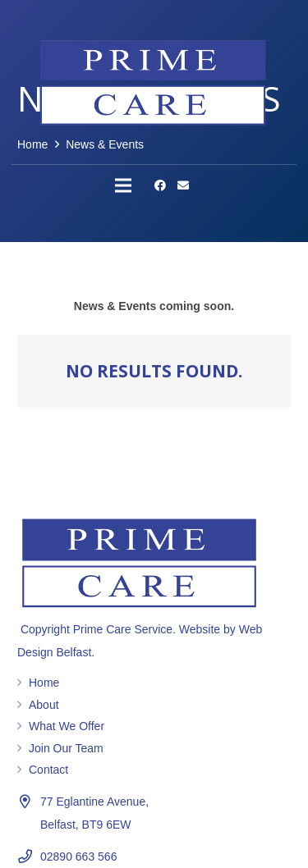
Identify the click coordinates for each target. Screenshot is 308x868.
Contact (48, 770)
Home (44, 683)
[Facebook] (160, 185)
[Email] (183, 185)
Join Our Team (66, 748)
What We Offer (67, 726)
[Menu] (123, 185)
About (44, 705)
